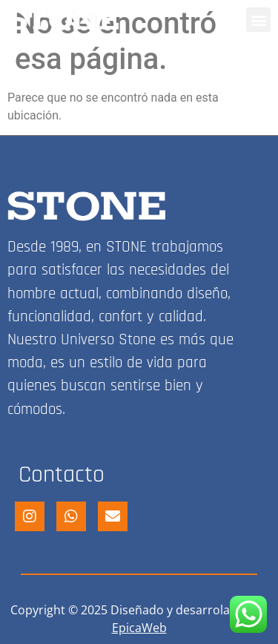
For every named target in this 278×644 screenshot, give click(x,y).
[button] (258, 20)
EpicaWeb (139, 628)
